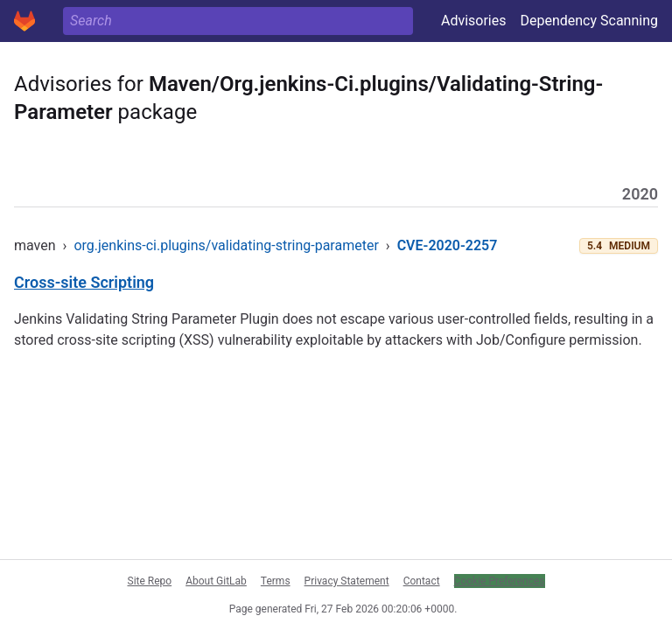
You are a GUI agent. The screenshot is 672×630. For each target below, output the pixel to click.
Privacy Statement (347, 581)
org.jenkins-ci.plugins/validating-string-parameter (226, 245)
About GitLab (216, 581)
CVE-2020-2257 (448, 245)
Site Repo (150, 581)
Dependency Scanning (589, 21)
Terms (276, 581)
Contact (422, 581)
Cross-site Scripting (84, 282)
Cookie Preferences (500, 581)
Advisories (474, 21)
